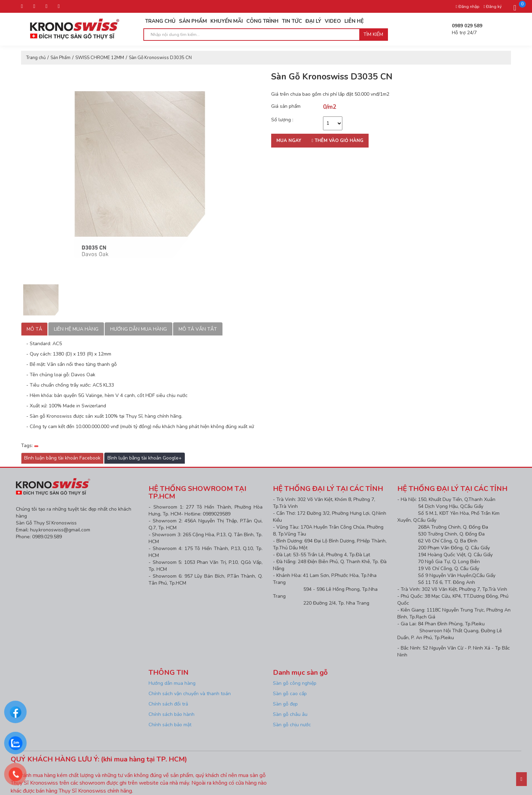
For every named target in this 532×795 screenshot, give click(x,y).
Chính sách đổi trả (168, 704)
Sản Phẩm (60, 58)
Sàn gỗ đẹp (285, 704)
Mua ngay (289, 141)
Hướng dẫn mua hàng (139, 329)
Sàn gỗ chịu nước (292, 725)
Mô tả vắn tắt (198, 329)
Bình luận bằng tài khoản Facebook (62, 458)
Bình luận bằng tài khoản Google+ (145, 458)
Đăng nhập (467, 7)
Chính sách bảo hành (172, 714)
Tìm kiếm (373, 34)
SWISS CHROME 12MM (100, 58)
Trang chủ (36, 58)
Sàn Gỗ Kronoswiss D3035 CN (160, 58)
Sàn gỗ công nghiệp (295, 683)
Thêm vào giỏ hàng (338, 141)
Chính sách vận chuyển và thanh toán (190, 694)
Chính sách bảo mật (170, 725)
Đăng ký (493, 7)
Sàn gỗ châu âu (290, 714)
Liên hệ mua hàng (76, 329)
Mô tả (34, 329)
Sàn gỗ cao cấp (290, 694)
